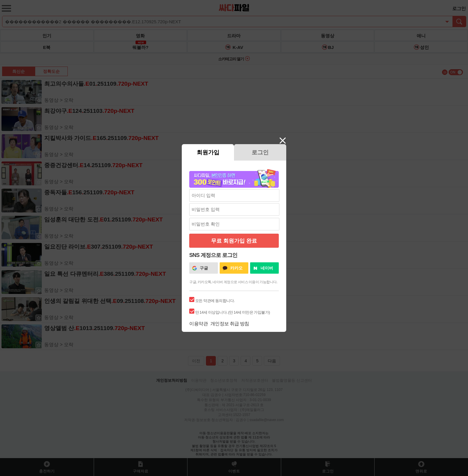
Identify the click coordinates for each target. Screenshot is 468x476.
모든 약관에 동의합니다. (215, 301)
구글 (204, 268)
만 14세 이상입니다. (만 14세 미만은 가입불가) (233, 312)
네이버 (267, 268)
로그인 (260, 152)
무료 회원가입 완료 (234, 241)
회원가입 (208, 152)
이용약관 (198, 324)
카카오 (236, 268)
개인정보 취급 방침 (230, 324)
